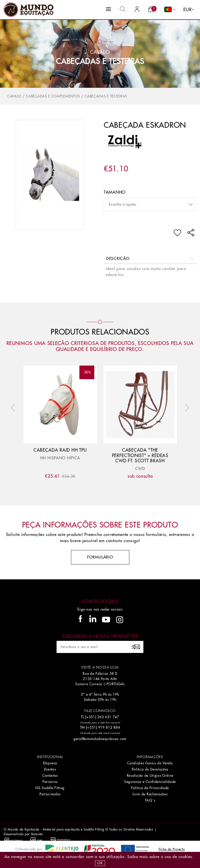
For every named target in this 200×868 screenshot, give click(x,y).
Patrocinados (50, 794)
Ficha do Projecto (172, 849)
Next (186, 408)
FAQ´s (150, 800)
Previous (14, 408)
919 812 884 (109, 727)
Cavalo (14, 96)
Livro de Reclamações (150, 794)
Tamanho (115, 192)
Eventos (50, 769)
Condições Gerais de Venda (150, 763)
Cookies (185, 857)
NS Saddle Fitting (50, 788)
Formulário (100, 557)
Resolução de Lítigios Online (150, 775)
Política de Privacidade (150, 788)
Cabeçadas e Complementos (53, 96)
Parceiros (50, 782)
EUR (187, 10)
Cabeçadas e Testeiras (100, 62)
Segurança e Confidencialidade (150, 782)
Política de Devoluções (150, 769)
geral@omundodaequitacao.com (100, 739)
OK (100, 863)
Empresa (50, 763)
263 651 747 (108, 717)
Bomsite (37, 834)
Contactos (50, 775)
